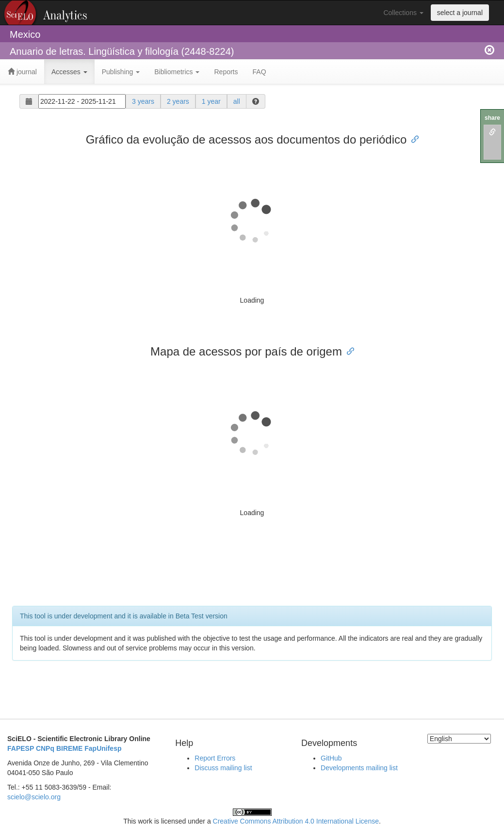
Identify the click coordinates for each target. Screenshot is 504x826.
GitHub (331, 758)
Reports (226, 72)
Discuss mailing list (223, 768)
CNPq (45, 748)
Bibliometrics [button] (177, 72)
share (492, 118)
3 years (143, 101)
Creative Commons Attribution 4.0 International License (296, 821)
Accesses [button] (69, 72)
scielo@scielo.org (34, 797)
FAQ (260, 72)
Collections (403, 13)
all (237, 101)
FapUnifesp (103, 748)
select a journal (460, 13)
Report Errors (215, 758)
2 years (178, 101)
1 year (211, 101)
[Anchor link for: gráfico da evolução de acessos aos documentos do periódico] (412, 138)
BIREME (69, 748)
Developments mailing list (359, 768)
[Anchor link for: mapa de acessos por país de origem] (348, 350)
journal (22, 72)
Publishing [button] (121, 72)
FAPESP (21, 748)
